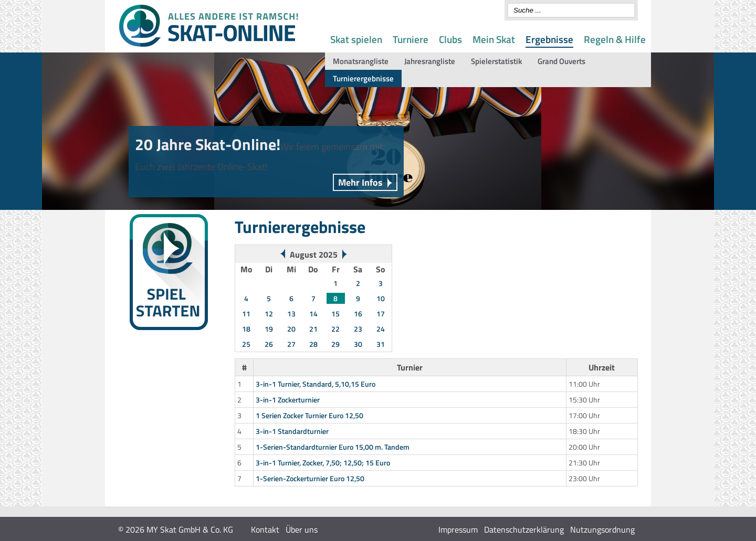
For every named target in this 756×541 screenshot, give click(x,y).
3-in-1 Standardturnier (292, 431)
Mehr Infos (360, 182)
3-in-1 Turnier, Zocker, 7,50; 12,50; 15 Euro (323, 463)
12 (269, 314)
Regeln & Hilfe (615, 39)
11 (246, 314)
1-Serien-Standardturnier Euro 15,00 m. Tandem (333, 447)
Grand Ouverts (561, 61)
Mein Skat (494, 39)
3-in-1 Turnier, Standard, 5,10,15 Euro (316, 384)
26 (269, 344)
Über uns (302, 529)
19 (269, 329)
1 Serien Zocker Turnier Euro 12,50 (309, 415)
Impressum (458, 529)
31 (381, 344)
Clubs (450, 39)
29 (335, 344)
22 (335, 329)
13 (291, 314)
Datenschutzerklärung (524, 529)
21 (313, 329)
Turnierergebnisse (363, 78)
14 (313, 314)
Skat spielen (356, 39)
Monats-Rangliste (151, 385)
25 (246, 344)
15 (335, 314)
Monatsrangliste (361, 61)
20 (291, 329)
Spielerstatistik (496, 61)
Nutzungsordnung (602, 529)
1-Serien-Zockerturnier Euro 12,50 (310, 478)
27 (291, 344)
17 (381, 314)
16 (358, 314)
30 (358, 344)
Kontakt (265, 529)
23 (358, 329)
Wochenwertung (149, 373)
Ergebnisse (549, 39)
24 (381, 329)
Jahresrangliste (430, 61)
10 (381, 298)
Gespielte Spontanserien (161, 398)
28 (313, 344)
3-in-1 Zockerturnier (288, 400)
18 (246, 329)
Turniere (411, 39)
